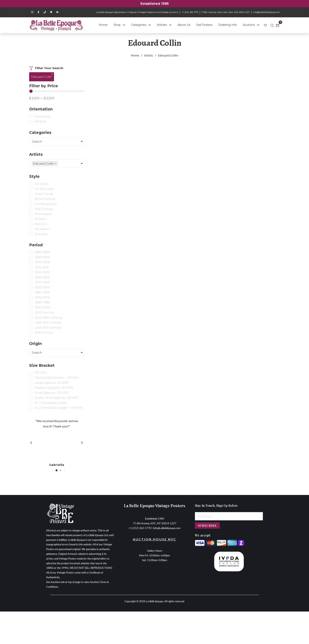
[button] (56, 480)
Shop (117, 25)
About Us (184, 25)
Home (103, 25)
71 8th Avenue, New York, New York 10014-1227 (226, 12)
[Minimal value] (57, 91)
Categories (139, 25)
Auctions (249, 25)
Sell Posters (204, 25)
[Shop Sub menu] (124, 25)
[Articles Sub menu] (170, 25)
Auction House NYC (154, 549)
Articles (162, 25)
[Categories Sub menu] (150, 25)
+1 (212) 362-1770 (190, 12)
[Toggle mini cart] (278, 25)
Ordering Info (228, 25)
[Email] (229, 526)
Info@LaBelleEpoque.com (167, 537)
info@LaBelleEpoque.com (266, 12)
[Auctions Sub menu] (258, 25)
